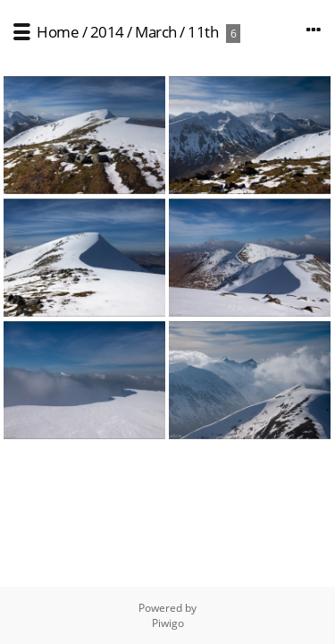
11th (203, 32)
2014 (107, 32)
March (156, 32)
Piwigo (168, 623)
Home (58, 32)
